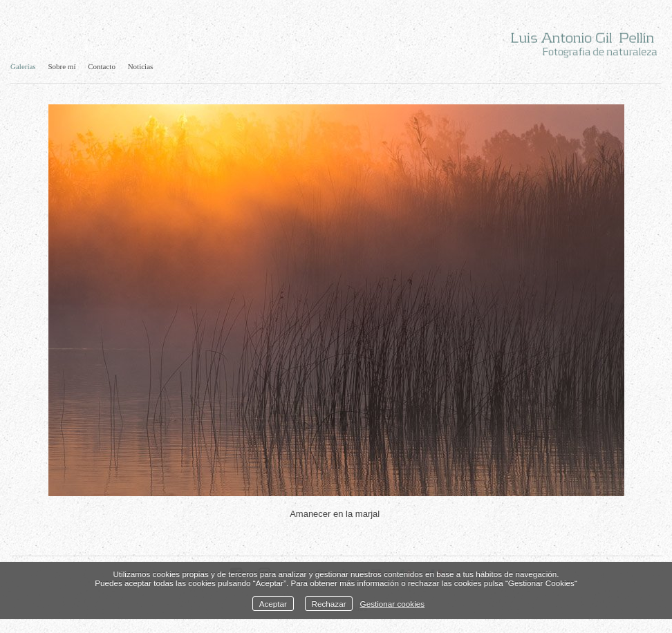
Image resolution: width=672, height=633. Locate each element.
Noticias (141, 66)
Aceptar (273, 604)
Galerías (23, 66)
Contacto (102, 66)
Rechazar (329, 604)
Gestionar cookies (393, 604)
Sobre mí (62, 66)
